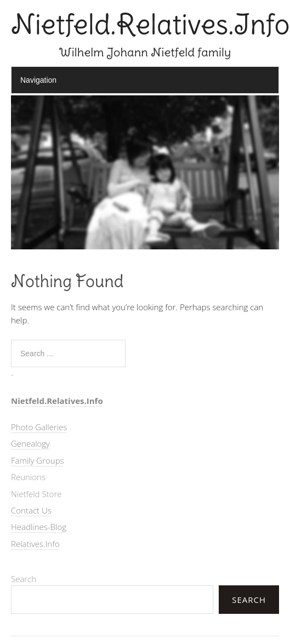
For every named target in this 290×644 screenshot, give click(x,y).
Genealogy (30, 443)
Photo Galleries (39, 427)
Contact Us (31, 510)
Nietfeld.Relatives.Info (150, 24)
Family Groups (38, 460)
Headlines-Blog (39, 527)
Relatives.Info (35, 544)
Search (24, 579)
